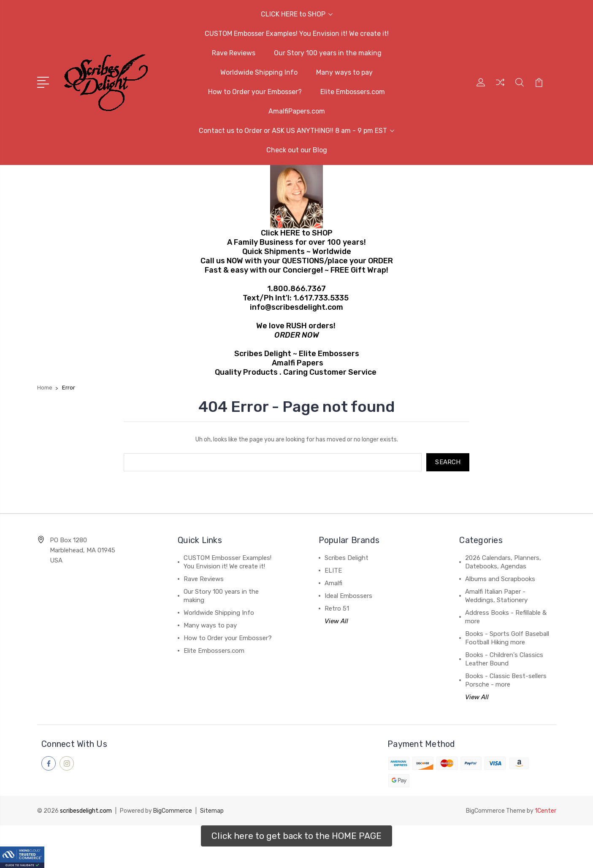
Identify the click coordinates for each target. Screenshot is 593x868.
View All (336, 622)
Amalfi (333, 584)
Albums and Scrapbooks (500, 579)
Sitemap (212, 811)
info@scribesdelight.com (296, 307)
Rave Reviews (234, 53)
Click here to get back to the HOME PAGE (296, 836)
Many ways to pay (344, 72)
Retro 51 (337, 609)
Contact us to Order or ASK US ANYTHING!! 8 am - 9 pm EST (296, 131)
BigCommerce (173, 811)
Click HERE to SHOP (297, 233)
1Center (546, 811)
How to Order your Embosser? (255, 92)
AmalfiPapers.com (297, 111)
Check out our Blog (297, 150)
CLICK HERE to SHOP (297, 14)
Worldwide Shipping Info (259, 72)
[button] (296, 836)
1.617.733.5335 (321, 298)
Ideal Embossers (348, 596)
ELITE (333, 571)
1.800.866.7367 (296, 289)
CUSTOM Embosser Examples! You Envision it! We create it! (297, 34)
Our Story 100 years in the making (328, 53)
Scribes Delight (347, 558)
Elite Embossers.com (353, 92)
